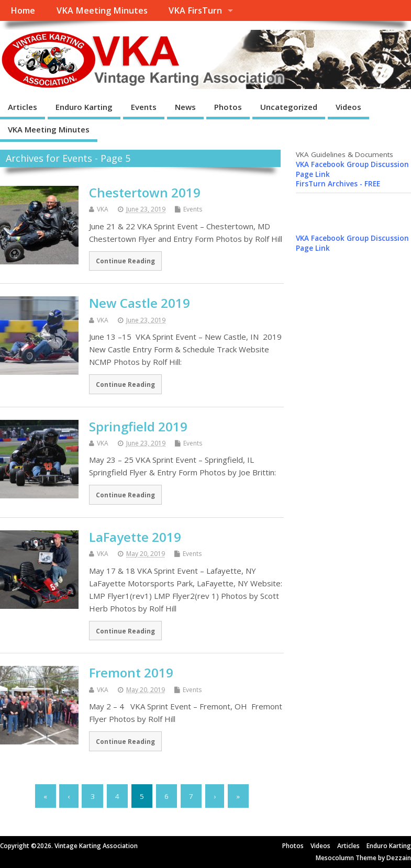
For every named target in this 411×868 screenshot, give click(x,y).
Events (144, 107)
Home (23, 10)
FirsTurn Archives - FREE (338, 184)
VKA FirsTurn (195, 10)
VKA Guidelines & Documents (345, 154)
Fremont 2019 (131, 672)
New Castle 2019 (140, 303)
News (185, 107)
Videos (348, 107)
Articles (23, 107)
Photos (228, 107)
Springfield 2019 (138, 426)
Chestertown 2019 (145, 192)
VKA (103, 209)
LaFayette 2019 (135, 537)
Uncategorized (289, 107)
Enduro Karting (84, 107)
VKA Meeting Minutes (102, 10)
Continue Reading (125, 261)
